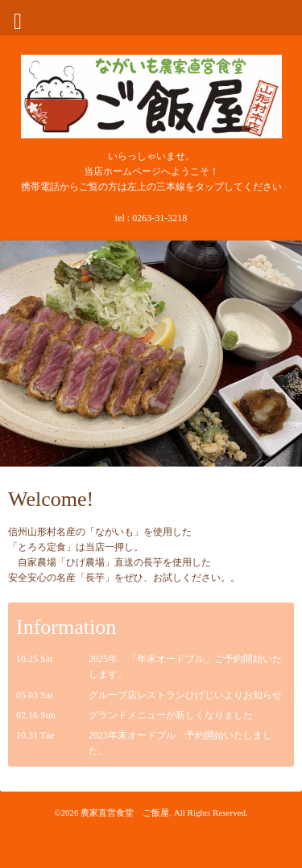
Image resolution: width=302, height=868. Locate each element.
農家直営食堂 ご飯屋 (125, 812)
